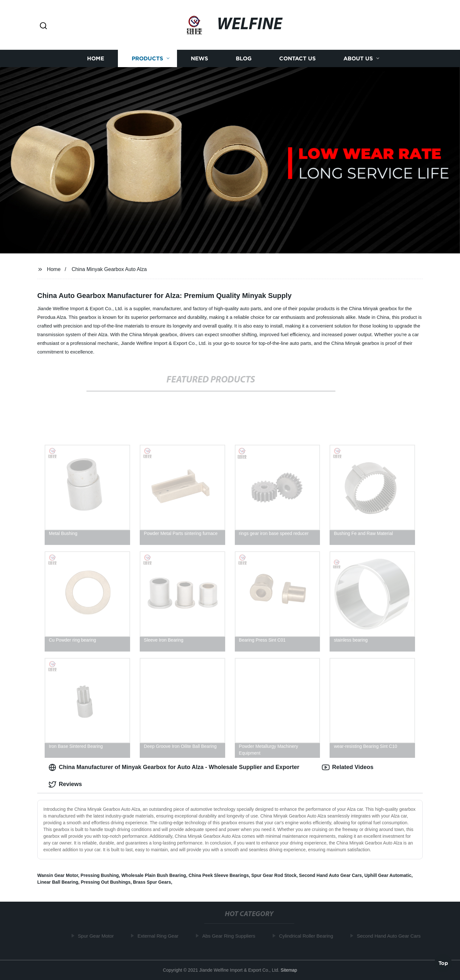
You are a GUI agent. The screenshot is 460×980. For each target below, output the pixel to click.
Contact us (297, 59)
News (199, 59)
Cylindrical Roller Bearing (308, 936)
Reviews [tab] (65, 784)
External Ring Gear (160, 936)
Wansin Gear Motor (58, 875)
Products (147, 59)
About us (358, 59)
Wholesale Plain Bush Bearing (154, 875)
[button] (43, 26)
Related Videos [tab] (348, 767)
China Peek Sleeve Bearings (219, 875)
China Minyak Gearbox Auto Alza (109, 269)
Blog (244, 59)
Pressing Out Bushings (106, 882)
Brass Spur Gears (152, 882)
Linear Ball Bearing (58, 882)
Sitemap (289, 970)
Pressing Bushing (100, 875)
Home (96, 59)
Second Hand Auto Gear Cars (331, 875)
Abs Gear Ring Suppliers (230, 936)
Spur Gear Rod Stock (274, 875)
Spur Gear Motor (97, 936)
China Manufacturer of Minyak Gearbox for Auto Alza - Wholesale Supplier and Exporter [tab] (174, 767)
